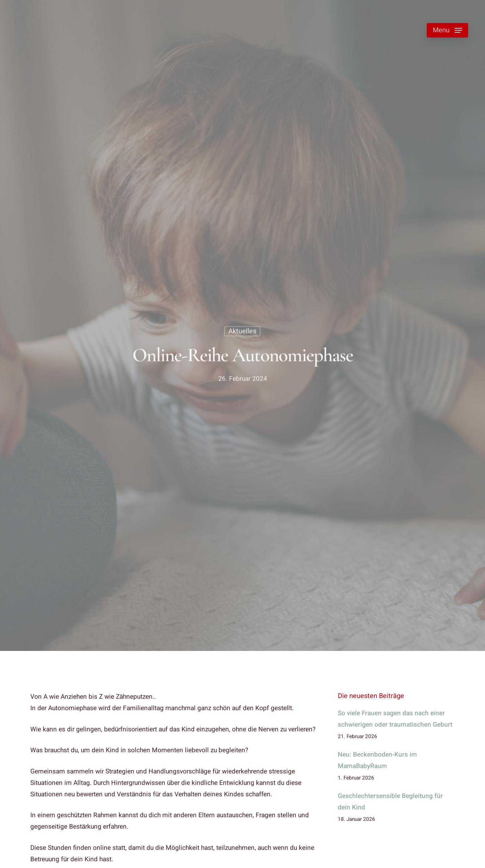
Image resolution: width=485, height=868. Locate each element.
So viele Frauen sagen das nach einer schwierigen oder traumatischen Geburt (395, 719)
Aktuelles (242, 332)
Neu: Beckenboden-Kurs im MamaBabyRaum (377, 760)
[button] (447, 30)
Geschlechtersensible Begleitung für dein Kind (390, 802)
